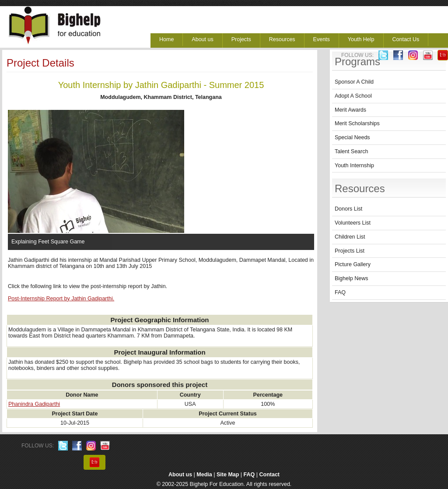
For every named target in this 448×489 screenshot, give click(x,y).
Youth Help (361, 39)
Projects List (350, 251)
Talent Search (351, 151)
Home (166, 39)
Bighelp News (351, 278)
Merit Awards (350, 110)
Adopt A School (353, 96)
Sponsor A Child (354, 82)
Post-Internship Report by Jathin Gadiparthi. (61, 299)
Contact (270, 475)
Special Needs (352, 137)
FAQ (340, 292)
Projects (241, 39)
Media (204, 475)
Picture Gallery (353, 264)
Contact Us (406, 39)
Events (322, 39)
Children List (350, 237)
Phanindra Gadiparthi (34, 404)
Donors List (348, 209)
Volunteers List (353, 223)
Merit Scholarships (357, 123)
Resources (282, 39)
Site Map (228, 475)
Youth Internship (354, 165)
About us (202, 39)
